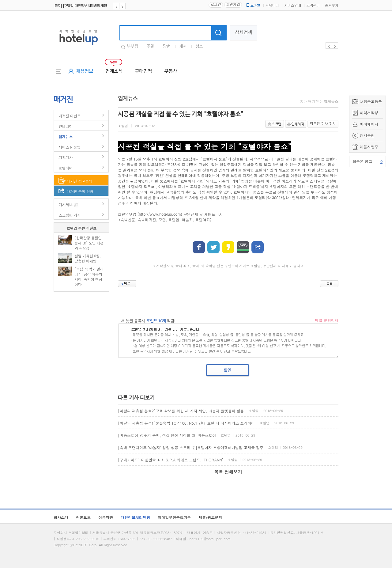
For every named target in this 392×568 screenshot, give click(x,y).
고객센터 (313, 6)
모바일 (253, 6)
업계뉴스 (66, 136)
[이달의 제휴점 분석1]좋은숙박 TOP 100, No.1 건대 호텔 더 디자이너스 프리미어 (186, 423)
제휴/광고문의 (210, 517)
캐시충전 (367, 135)
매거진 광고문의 (79, 181)
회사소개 (61, 517)
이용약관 (106, 517)
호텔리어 (66, 168)
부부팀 (132, 47)
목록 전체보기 (228, 472)
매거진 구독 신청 (80, 191)
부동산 (171, 71)
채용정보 (85, 71)
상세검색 (243, 33)
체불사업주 (369, 147)
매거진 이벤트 (70, 116)
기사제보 (66, 204)
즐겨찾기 (332, 6)
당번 (167, 47)
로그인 (216, 5)
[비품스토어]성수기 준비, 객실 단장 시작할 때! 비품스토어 (167, 435)
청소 (199, 47)
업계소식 (114, 71)
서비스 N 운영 (70, 147)
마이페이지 (369, 124)
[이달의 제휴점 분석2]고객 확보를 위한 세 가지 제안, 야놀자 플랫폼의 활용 (181, 411)
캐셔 (183, 47)
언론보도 (83, 517)
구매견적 (143, 71)
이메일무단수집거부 (174, 517)
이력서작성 (369, 113)
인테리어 (66, 126)
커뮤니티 (272, 6)
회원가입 (233, 5)
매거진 (313, 101)
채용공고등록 (371, 101)
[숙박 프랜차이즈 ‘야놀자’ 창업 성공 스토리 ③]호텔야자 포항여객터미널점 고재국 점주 (191, 447)
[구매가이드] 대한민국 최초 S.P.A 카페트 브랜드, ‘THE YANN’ (170, 460)
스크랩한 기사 (70, 215)
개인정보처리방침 (135, 517)
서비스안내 (293, 6)
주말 (150, 47)
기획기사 (66, 157)
